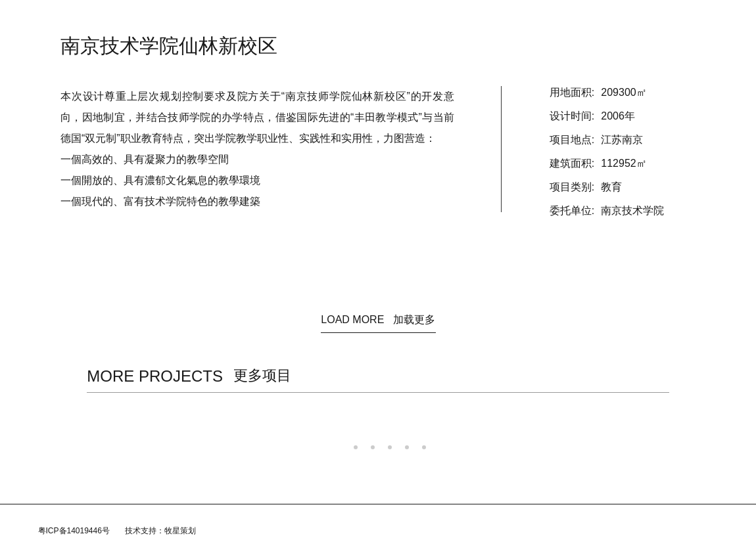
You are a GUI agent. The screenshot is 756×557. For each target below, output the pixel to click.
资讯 (256, 20)
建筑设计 (335, 20)
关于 (292, 20)
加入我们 (476, 20)
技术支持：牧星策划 (160, 531)
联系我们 (527, 20)
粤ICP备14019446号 (74, 531)
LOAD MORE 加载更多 (378, 320)
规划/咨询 (388, 20)
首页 (221, 20)
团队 (433, 20)
